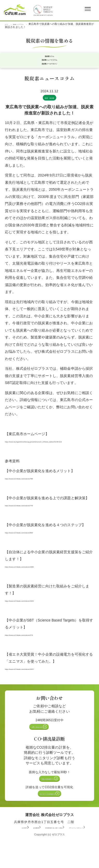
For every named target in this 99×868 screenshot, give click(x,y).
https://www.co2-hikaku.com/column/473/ (38, 649)
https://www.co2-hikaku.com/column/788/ (38, 492)
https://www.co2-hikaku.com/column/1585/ (39, 581)
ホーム (9, 24)
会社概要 (38, 850)
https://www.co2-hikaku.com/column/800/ (38, 546)
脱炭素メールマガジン (49, 70)
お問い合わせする (48, 742)
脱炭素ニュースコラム (33, 24)
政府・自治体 (50, 105)
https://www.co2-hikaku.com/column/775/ (38, 519)
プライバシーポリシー (28, 854)
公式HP (18, 850)
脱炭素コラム (50, 57)
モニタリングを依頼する (48, 815)
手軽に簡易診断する (48, 797)
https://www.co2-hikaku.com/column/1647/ (39, 683)
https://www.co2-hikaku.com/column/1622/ (39, 615)
